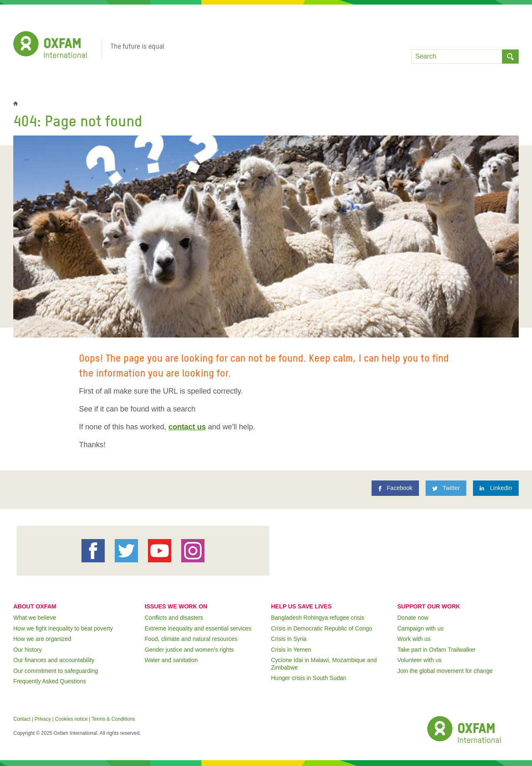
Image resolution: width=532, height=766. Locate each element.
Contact (22, 719)
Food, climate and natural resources (191, 639)
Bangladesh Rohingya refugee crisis (318, 618)
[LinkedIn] (496, 488)
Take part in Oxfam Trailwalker (436, 650)
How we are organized (42, 639)
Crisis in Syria (289, 639)
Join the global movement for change (445, 671)
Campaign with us (420, 628)
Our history (27, 650)
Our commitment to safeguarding (56, 671)
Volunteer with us (420, 660)
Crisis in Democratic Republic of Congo (322, 628)
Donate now (413, 618)
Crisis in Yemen (291, 650)
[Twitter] (446, 488)
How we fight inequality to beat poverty (63, 628)
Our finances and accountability (54, 660)
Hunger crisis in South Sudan (309, 678)
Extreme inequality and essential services (198, 628)
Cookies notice (71, 719)
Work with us (414, 639)
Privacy (43, 719)
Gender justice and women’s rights (189, 650)
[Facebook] (395, 488)
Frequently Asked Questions (50, 681)
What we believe (35, 618)
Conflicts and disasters (174, 618)
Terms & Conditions (113, 719)
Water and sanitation (171, 660)
